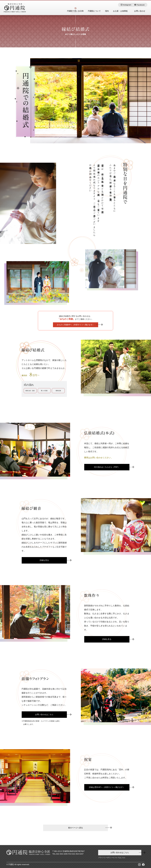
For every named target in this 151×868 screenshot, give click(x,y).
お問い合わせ (140, 11)
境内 (107, 11)
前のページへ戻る (75, 828)
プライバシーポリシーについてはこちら (112, 858)
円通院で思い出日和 (75, 11)
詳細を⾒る (44, 560)
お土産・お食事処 (120, 11)
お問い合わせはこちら (44, 715)
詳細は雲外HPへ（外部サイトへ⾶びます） (107, 787)
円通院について (94, 11)
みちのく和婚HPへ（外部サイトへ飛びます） (76, 325)
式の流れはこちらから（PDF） (107, 467)
